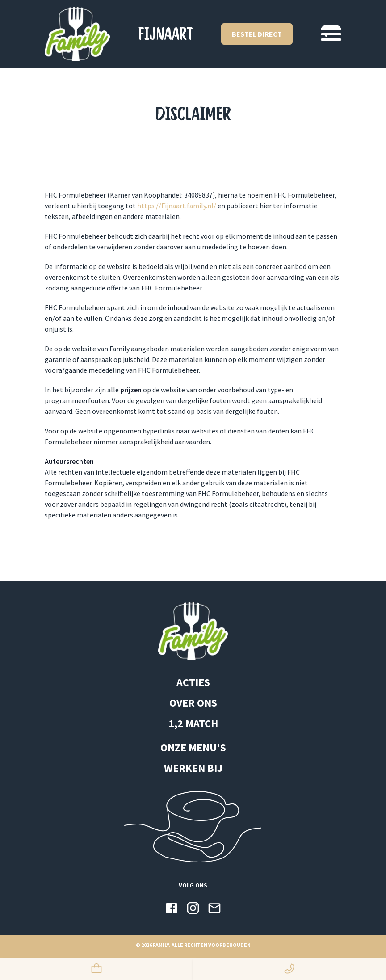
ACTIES (193, 682)
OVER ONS (193, 703)
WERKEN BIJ (193, 768)
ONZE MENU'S (193, 747)
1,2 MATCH (193, 723)
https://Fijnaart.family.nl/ (177, 206)
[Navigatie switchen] (331, 34)
